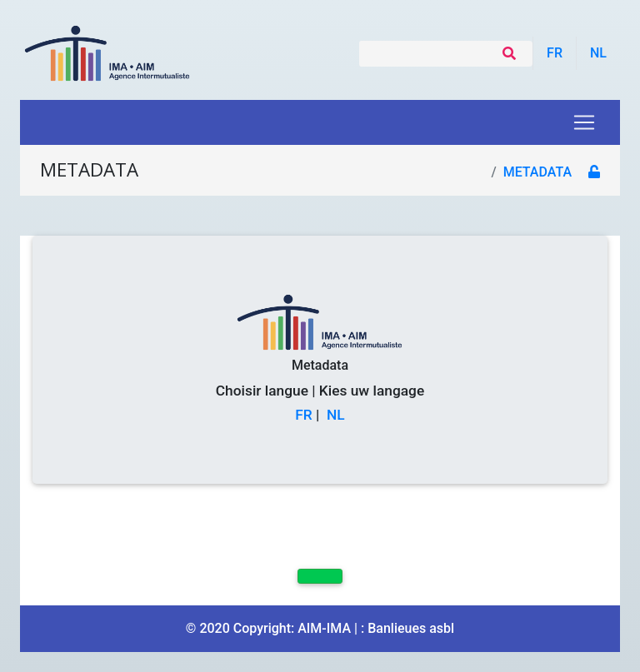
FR (303, 415)
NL (336, 415)
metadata (537, 172)
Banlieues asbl (411, 628)
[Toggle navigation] (584, 122)
